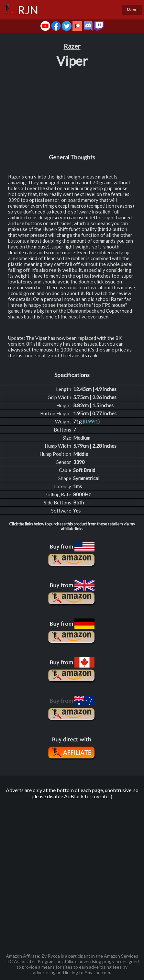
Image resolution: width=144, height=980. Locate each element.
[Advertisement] (72, 873)
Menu (132, 10)
